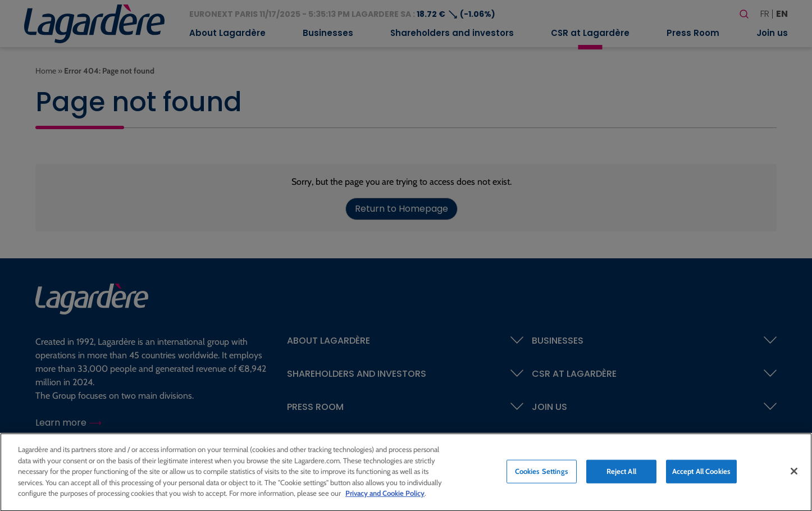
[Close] (794, 474)
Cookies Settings (542, 474)
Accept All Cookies (701, 474)
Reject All (621, 474)
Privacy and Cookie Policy (385, 496)
